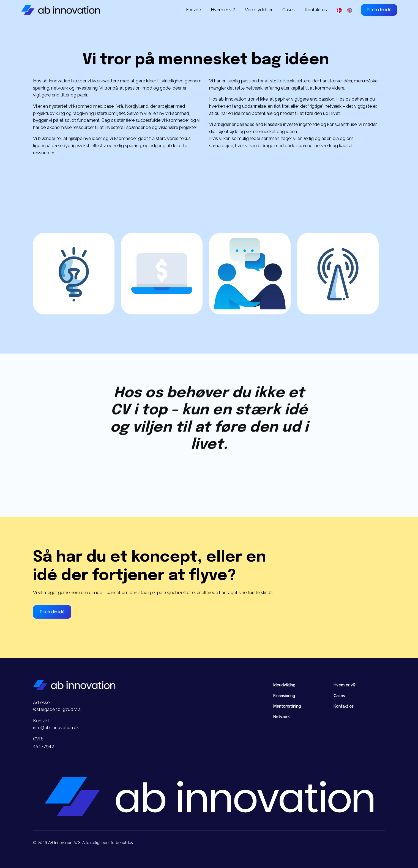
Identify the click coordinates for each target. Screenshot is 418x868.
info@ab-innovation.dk (56, 728)
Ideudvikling (284, 685)
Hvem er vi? (223, 10)
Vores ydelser (259, 10)
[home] (61, 10)
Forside (193, 10)
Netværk (281, 717)
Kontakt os (316, 10)
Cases (289, 10)
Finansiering (284, 696)
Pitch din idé (379, 10)
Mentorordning (287, 706)
